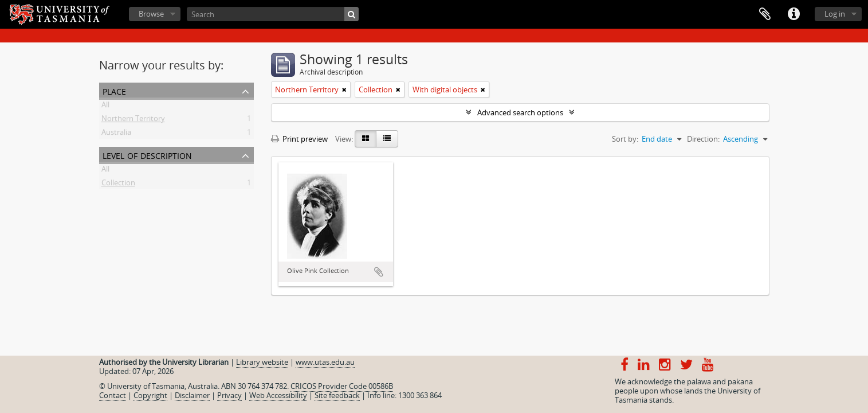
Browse (151, 14)
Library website (262, 362)
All (105, 107)
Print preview (299, 139)
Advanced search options (520, 112)
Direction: (703, 139)
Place (114, 90)
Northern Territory (133, 120)
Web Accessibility (278, 395)
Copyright (150, 395)
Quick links (794, 14)
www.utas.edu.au (325, 362)
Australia (116, 134)
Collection (118, 185)
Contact (113, 395)
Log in (835, 14)
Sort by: (625, 139)
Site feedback (337, 395)
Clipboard (765, 14)
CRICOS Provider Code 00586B (342, 386)
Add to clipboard (379, 272)
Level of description (147, 155)
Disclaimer (192, 395)
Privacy (229, 395)
